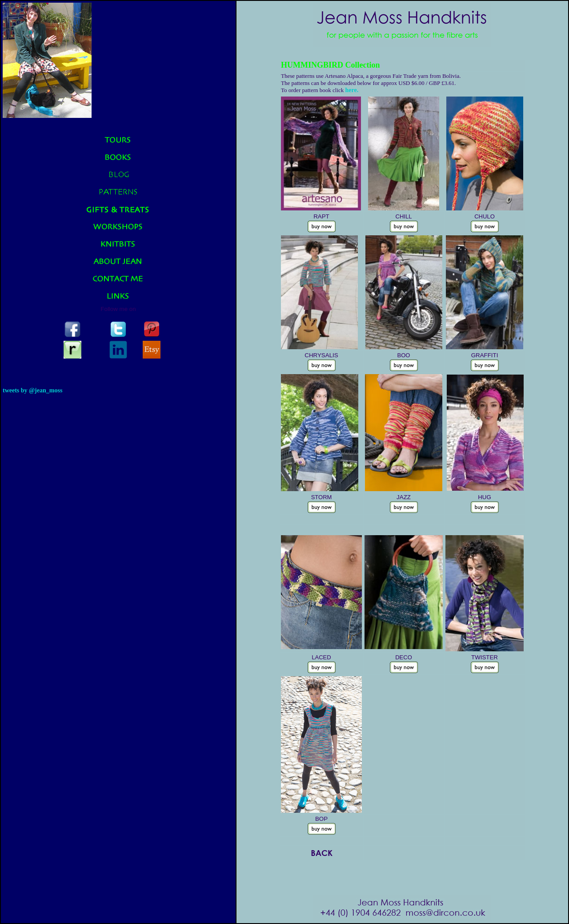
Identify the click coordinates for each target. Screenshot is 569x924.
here (351, 90)
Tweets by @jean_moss (32, 390)
